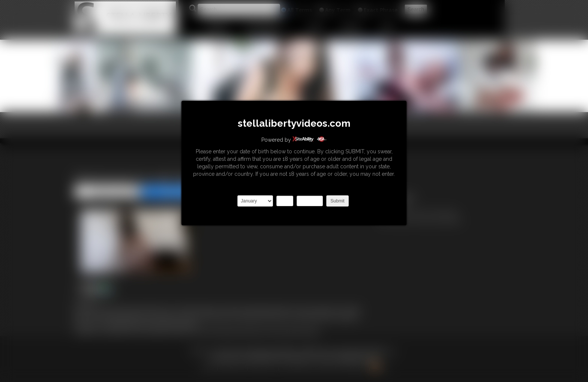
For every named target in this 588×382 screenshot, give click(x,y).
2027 (310, 201)
